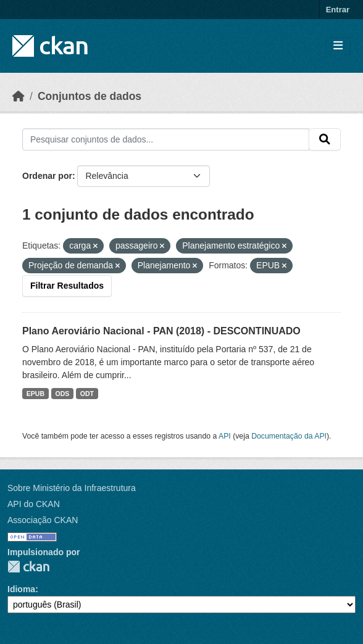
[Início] (19, 96)
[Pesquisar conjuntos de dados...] (166, 139)
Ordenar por (47, 176)
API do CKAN (34, 504)
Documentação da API (289, 436)
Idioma (21, 589)
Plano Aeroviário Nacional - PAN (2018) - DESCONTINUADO (161, 331)
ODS (63, 394)
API (225, 436)
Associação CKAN (43, 520)
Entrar (338, 10)
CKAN (28, 567)
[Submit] (325, 139)
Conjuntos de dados (90, 96)
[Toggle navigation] (338, 46)
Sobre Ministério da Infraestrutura (72, 488)
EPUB (35, 394)
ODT (87, 394)
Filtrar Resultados (67, 286)
